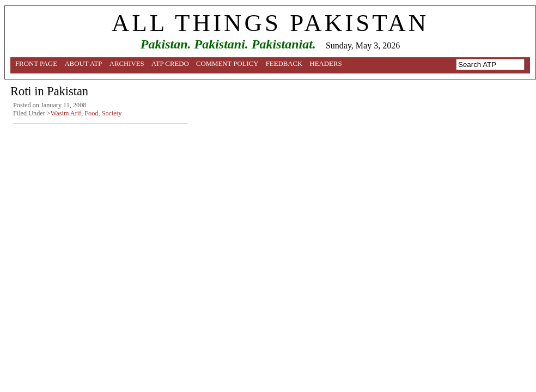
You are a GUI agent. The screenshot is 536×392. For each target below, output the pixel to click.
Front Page (36, 64)
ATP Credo (170, 64)
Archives (127, 64)
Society (112, 113)
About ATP (83, 64)
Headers (326, 64)
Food (91, 113)
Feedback (284, 64)
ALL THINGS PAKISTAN (270, 23)
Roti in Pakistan (49, 91)
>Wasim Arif (64, 113)
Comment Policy (227, 64)
